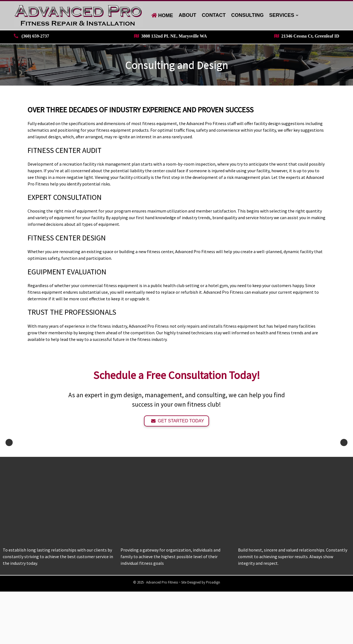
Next (344, 469)
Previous (9, 469)
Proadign (213, 635)
